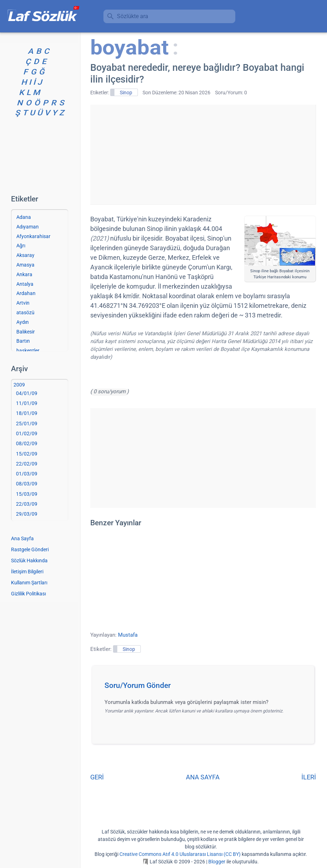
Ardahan (26, 293)
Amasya (25, 265)
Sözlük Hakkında (29, 561)
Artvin (23, 303)
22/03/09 (27, 504)
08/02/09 (27, 443)
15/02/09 (27, 454)
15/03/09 (27, 494)
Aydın (23, 322)
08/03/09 (27, 484)
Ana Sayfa (22, 538)
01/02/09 (27, 433)
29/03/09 (27, 514)
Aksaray (25, 255)
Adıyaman (28, 227)
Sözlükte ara (133, 16)
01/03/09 (27, 474)
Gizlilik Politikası (28, 594)
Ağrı (21, 246)
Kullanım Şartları (29, 583)
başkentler (28, 351)
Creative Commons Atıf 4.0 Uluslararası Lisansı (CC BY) (180, 854)
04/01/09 (27, 393)
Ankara (24, 274)
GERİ (97, 777)
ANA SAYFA (203, 777)
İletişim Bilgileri (27, 572)
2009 (19, 385)
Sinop (126, 93)
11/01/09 (27, 403)
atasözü (25, 312)
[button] (206, 688)
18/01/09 (27, 413)
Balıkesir (26, 332)
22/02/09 (27, 464)
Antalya (25, 284)
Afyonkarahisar (33, 236)
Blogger (217, 862)
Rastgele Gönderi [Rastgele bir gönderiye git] (30, 549)
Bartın (23, 341)
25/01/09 (27, 424)
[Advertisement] (203, 154)
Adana (24, 217)
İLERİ (309, 777)
